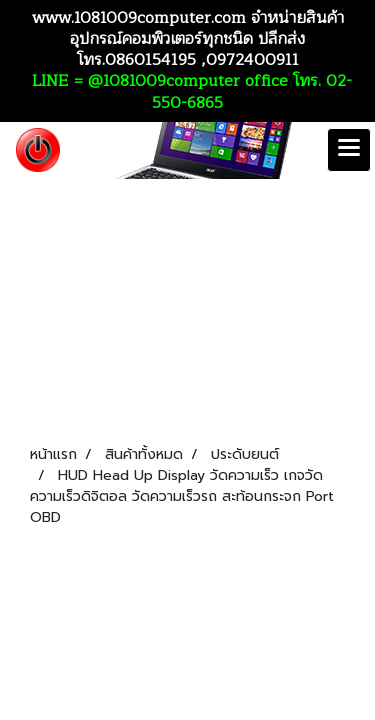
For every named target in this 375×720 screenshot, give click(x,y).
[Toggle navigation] (349, 150)
